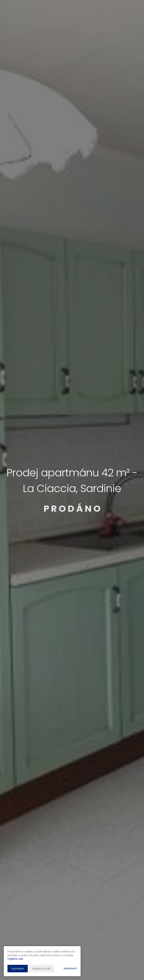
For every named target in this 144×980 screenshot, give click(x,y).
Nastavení (70, 968)
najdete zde (15, 959)
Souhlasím (18, 968)
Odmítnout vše (41, 968)
